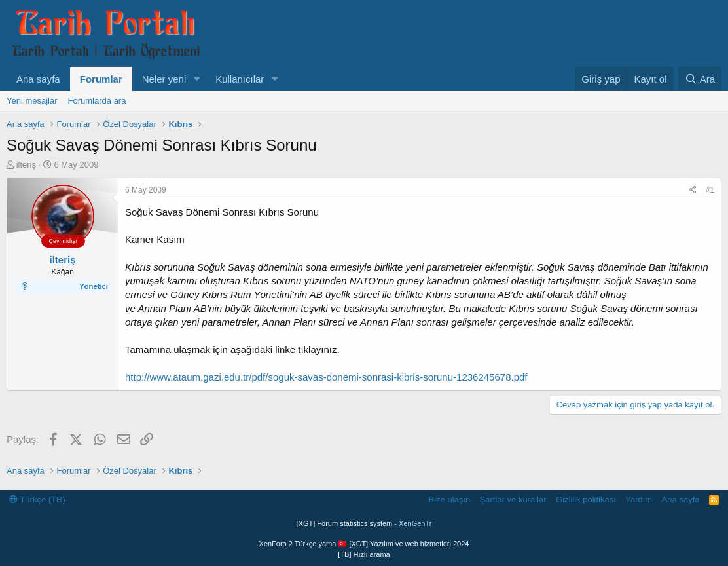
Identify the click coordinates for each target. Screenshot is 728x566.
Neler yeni (164, 79)
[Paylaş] (693, 190)
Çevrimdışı (63, 241)
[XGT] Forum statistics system (364, 523)
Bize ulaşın (450, 500)
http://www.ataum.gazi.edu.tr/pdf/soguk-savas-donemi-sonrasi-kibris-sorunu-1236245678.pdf (326, 377)
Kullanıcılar (240, 79)
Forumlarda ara (97, 101)
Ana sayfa (38, 79)
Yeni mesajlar (32, 101)
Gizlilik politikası (586, 500)
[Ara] (700, 79)
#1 (710, 190)
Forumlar (101, 79)
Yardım (639, 500)
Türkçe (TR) (37, 500)
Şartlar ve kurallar (513, 500)
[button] (196, 79)
